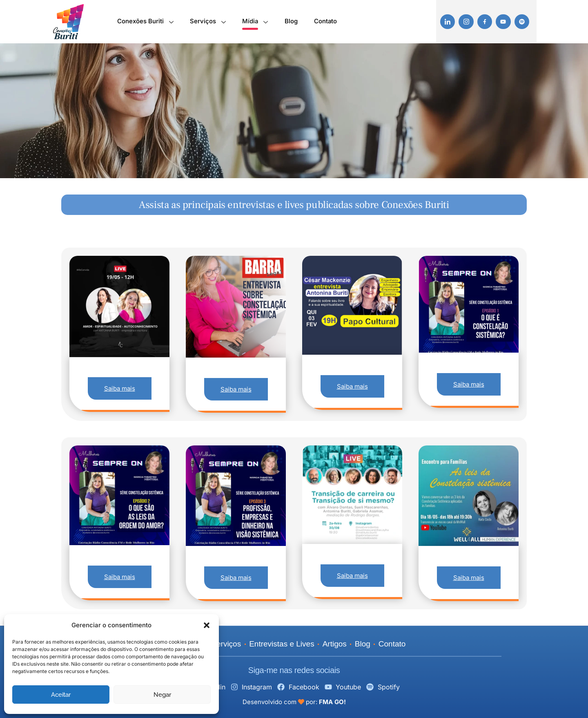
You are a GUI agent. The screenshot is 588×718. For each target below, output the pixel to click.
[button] (207, 625)
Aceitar (61, 695)
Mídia (255, 23)
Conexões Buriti (145, 23)
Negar (162, 695)
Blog (291, 21)
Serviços (207, 23)
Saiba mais (120, 388)
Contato (325, 21)
